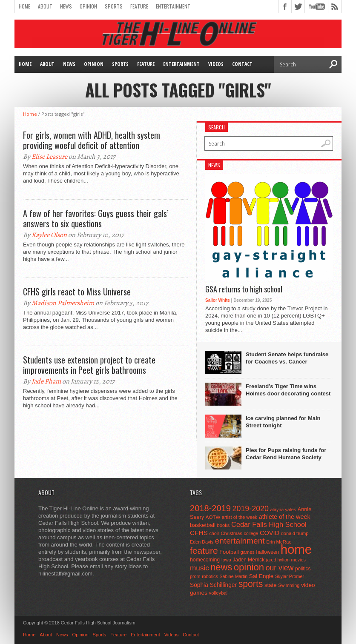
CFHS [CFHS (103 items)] (199, 533)
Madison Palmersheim (63, 303)
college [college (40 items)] (251, 533)
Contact (242, 64)
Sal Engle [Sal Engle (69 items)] (261, 576)
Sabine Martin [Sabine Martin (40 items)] (233, 576)
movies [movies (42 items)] (299, 560)
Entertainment (173, 6)
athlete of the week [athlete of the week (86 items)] (285, 517)
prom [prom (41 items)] (195, 576)
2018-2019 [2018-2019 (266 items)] (210, 508)
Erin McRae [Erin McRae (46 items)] (279, 542)
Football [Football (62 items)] (229, 552)
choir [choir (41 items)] (214, 533)
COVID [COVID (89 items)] (270, 533)
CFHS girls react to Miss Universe (77, 292)
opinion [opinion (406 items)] (249, 567)
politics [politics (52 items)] (303, 569)
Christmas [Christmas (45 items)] (231, 533)
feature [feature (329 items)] (204, 551)
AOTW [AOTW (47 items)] (213, 517)
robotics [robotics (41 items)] (210, 576)
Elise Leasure (49, 157)
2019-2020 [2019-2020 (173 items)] (251, 509)
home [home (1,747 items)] (296, 549)
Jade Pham (46, 381)
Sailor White (218, 300)
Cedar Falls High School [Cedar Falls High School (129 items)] (269, 524)
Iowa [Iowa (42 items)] (226, 560)
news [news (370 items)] (222, 567)
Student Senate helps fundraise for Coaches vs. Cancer (287, 358)
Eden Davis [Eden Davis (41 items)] (202, 542)
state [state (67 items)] (271, 585)
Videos (216, 64)
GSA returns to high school (244, 289)
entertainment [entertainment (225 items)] (240, 541)
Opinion (88, 6)
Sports (114, 6)
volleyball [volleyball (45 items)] (219, 593)
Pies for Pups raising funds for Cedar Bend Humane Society (286, 454)
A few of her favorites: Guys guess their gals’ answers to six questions (96, 218)
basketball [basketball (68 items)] (203, 525)
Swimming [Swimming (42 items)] (289, 585)
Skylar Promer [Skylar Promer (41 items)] (290, 576)
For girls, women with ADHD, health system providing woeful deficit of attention (92, 140)
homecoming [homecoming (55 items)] (205, 560)
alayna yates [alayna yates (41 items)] (283, 509)
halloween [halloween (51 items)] (268, 552)
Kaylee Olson (49, 235)
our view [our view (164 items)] (280, 568)
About (45, 6)
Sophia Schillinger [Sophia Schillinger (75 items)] (213, 585)
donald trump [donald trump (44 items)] (295, 533)
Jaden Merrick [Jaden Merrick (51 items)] (248, 560)
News (66, 6)
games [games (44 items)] (248, 552)
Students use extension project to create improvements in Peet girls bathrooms (89, 365)
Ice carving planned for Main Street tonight (283, 422)
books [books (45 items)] (224, 525)
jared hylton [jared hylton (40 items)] (278, 560)
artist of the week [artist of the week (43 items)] (240, 517)
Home (24, 6)
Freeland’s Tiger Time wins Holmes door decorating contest (288, 390)
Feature (139, 6)
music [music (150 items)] (200, 568)
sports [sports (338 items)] (251, 584)
